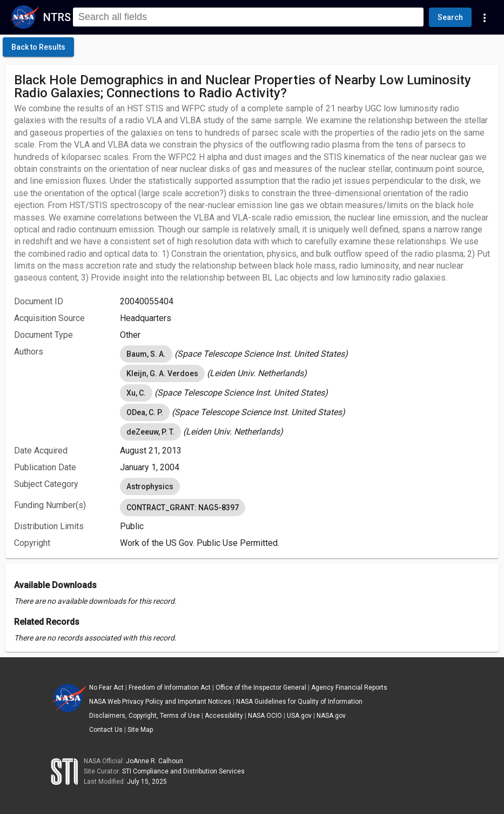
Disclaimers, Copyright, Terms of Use (145, 716)
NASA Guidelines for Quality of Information (299, 702)
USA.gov (299, 716)
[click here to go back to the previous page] (38, 47)
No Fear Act (106, 688)
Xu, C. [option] (136, 393)
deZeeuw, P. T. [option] (150, 432)
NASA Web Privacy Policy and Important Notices (160, 702)
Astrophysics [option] (150, 486)
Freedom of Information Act (170, 688)
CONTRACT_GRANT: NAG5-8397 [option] (183, 508)
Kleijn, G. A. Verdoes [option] (162, 373)
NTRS (57, 17)
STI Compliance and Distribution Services (183, 771)
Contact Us (106, 730)
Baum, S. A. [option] (146, 354)
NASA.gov (331, 716)
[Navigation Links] (485, 17)
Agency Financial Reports (349, 688)
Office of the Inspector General (261, 688)
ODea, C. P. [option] (145, 412)
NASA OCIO (265, 716)
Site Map (140, 730)
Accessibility (224, 716)
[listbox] (305, 354)
